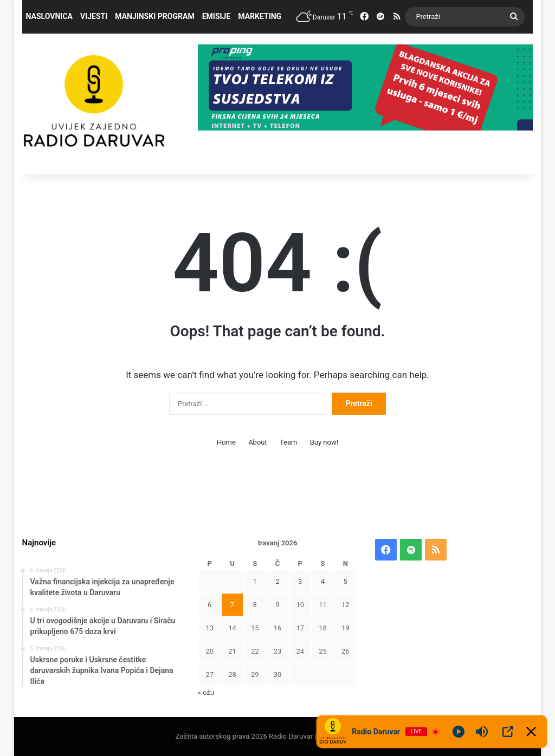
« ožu (206, 692)
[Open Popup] (508, 732)
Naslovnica (49, 16)
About (258, 442)
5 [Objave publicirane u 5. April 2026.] (346, 581)
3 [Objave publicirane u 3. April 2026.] (300, 581)
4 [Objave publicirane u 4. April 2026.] (323, 581)
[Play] (459, 732)
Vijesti (94, 16)
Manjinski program (154, 16)
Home (226, 442)
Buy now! (324, 442)
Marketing (260, 16)
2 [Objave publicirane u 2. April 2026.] (277, 581)
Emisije (217, 16)
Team (289, 442)
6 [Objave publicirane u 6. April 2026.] (209, 605)
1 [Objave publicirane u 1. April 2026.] (255, 581)
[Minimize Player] (531, 732)
